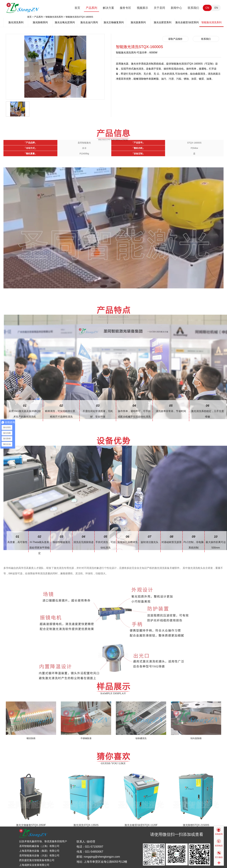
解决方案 (108, 8)
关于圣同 (159, 8)
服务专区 (125, 8)
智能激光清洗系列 (54, 17)
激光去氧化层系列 (65, 22)
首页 (77, 8)
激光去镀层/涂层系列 (187, 22)
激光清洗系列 (16, 22)
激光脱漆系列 (138, 22)
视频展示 (142, 8)
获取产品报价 (175, 39)
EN (216, 8)
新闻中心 (176, 8)
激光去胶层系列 (163, 22)
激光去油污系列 (89, 22)
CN (207, 8)
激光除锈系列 (40, 22)
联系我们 (193, 8)
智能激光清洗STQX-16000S (79, 17)
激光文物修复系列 (114, 22)
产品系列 (91, 8)
